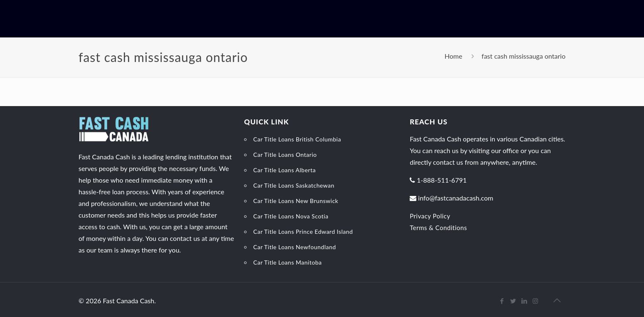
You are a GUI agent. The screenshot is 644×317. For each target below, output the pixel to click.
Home (454, 56)
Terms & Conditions (438, 228)
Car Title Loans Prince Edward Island (303, 232)
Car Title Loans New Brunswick (296, 201)
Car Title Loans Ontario (285, 155)
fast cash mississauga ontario (524, 56)
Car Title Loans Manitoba (288, 262)
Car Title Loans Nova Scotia (291, 216)
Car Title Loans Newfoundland (295, 247)
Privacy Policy (430, 216)
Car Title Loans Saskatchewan (294, 185)
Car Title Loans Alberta (285, 170)
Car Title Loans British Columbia (297, 139)
